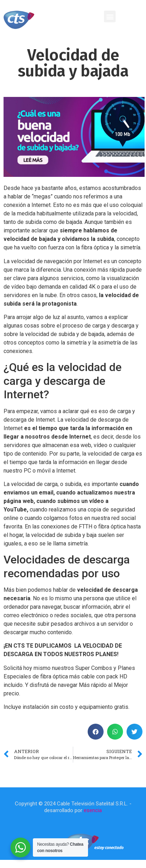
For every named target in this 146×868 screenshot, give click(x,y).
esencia (93, 810)
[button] (110, 16)
